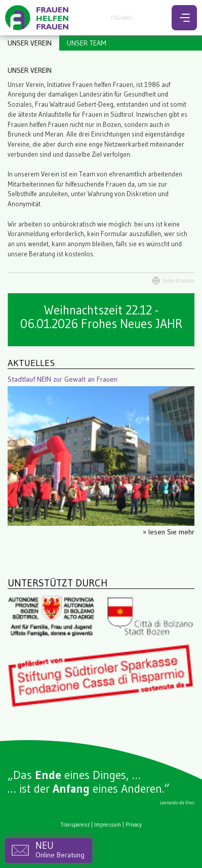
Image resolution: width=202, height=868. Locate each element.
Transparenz (75, 825)
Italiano (121, 18)
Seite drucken (178, 281)
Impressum (108, 825)
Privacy (134, 825)
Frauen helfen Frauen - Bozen (38, 18)
